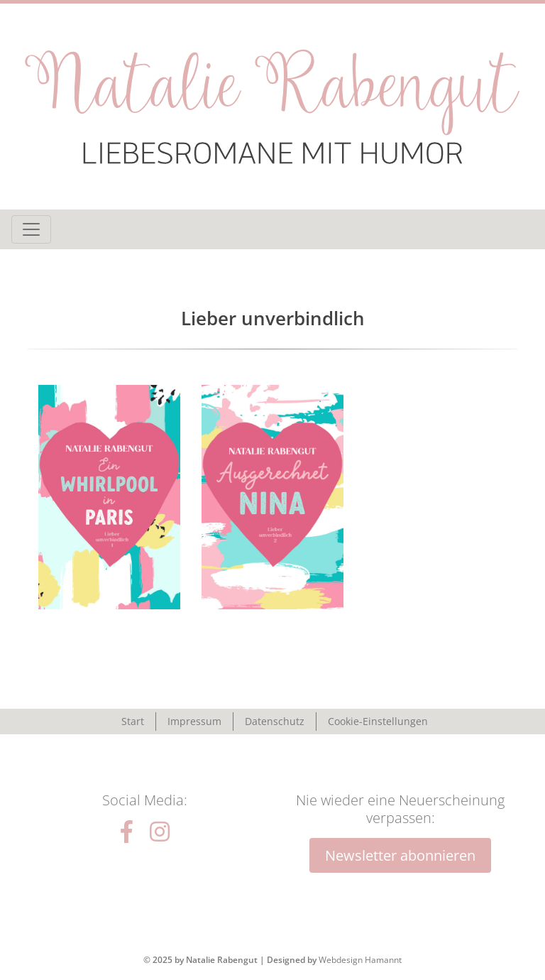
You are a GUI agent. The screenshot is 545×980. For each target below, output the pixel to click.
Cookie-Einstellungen (378, 721)
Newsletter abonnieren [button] (400, 855)
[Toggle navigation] (31, 229)
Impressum (194, 721)
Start (133, 721)
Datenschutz (275, 721)
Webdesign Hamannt (360, 960)
